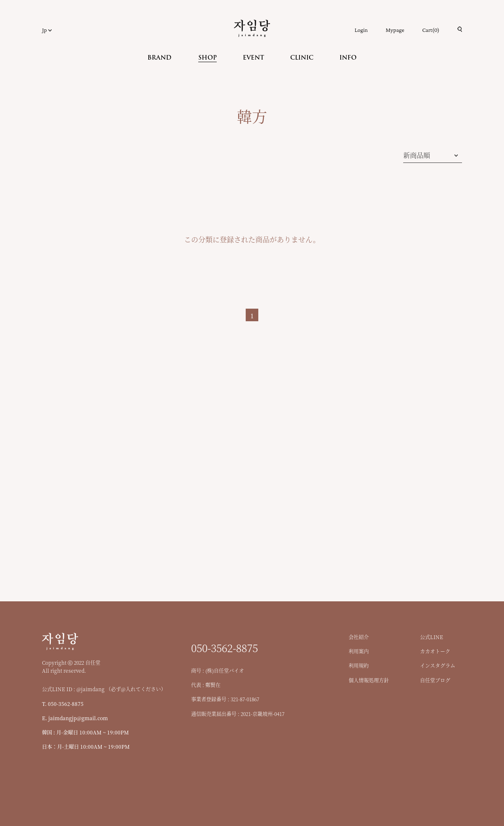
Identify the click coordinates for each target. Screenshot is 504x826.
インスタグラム (438, 665)
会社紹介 (359, 637)
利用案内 (359, 651)
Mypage (395, 30)
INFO (348, 58)
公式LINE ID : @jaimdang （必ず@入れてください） (104, 689)
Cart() (431, 30)
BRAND (159, 58)
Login (361, 30)
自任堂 (252, 28)
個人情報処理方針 (369, 680)
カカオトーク (435, 651)
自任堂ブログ (435, 680)
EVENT (253, 58)
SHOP (207, 58)
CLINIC (302, 58)
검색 (460, 29)
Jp (44, 30)
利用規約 (359, 665)
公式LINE (432, 637)
